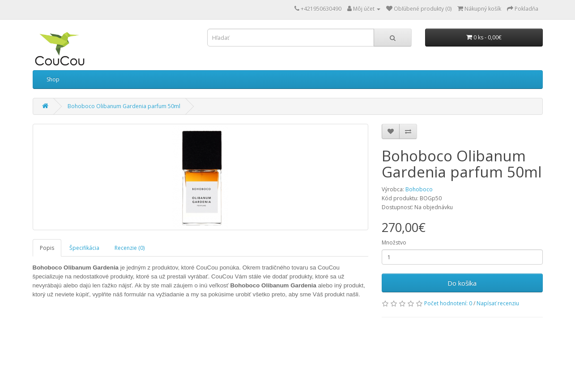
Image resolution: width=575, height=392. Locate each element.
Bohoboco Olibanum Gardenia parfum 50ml (124, 106)
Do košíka (462, 283)
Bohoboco (419, 189)
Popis (47, 248)
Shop (53, 79)
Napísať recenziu (498, 303)
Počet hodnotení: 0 (448, 303)
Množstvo (394, 242)
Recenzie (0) (130, 248)
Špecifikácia (84, 248)
